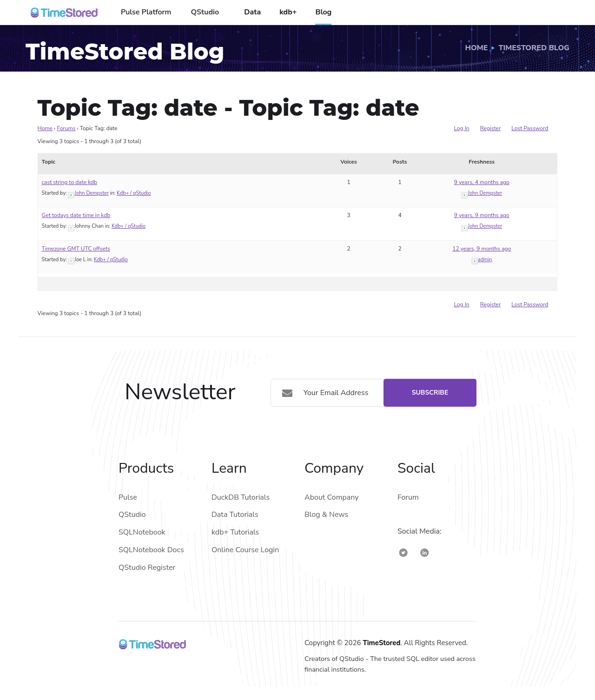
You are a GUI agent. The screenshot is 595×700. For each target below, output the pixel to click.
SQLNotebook (142, 532)
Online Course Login (245, 550)
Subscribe (430, 393)
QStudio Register (147, 568)
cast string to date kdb (70, 182)
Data (252, 12)
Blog (323, 12)
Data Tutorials (235, 515)
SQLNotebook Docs (151, 550)
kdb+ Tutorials (235, 532)
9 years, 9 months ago (482, 215)
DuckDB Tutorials (241, 497)
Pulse (128, 497)
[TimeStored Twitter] (403, 552)
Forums (66, 128)
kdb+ (288, 12)
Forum (408, 497)
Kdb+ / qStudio (134, 193)
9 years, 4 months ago (482, 182)
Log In (461, 128)
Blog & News (326, 515)
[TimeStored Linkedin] (425, 552)
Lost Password (530, 128)
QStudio (205, 12)
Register (491, 128)
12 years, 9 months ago (482, 249)
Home (477, 48)
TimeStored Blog (534, 48)
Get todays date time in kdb (76, 215)
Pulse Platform (146, 12)
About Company (331, 497)
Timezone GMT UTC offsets (76, 249)
